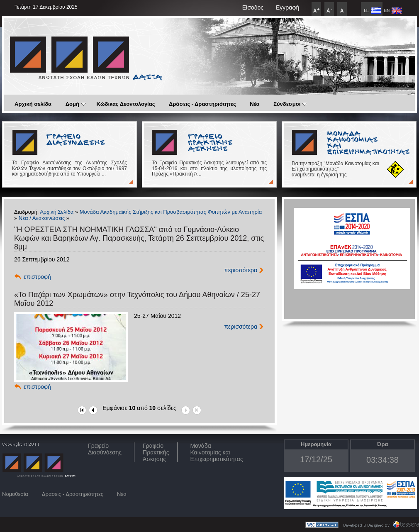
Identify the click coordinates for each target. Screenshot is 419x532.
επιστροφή (37, 277)
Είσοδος (253, 7)
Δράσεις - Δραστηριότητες (202, 104)
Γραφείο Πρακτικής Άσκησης (156, 452)
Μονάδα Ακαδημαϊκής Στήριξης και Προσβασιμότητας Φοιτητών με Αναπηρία (171, 212)
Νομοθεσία (15, 494)
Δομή (76, 104)
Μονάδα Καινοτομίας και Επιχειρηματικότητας (216, 452)
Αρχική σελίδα (33, 104)
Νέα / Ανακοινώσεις (42, 218)
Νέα (255, 104)
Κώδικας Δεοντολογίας (126, 104)
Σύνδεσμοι (290, 104)
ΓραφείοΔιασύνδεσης (105, 449)
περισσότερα (241, 270)
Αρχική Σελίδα (57, 212)
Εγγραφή (287, 7)
